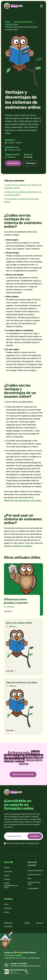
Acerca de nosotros (35, 871)
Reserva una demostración (23, 774)
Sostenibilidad (33, 888)
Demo (6, 904)
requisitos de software (22, 546)
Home (7, 22)
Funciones (8, 872)
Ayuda (7, 912)
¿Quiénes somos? (34, 875)
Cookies (27, 923)
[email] (23, 836)
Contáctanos (31, 163)
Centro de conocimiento (23, 22)
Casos (6, 875)
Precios (7, 868)
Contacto (8, 908)
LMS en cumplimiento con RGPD (11, 885)
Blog (29, 878)
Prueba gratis (13, 163)
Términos (39, 923)
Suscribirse (35, 836)
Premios (7, 879)
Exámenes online (12, 24)
